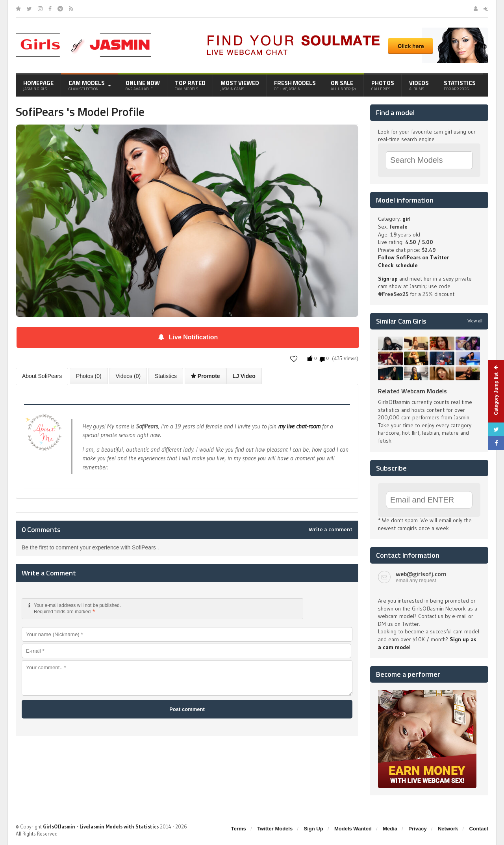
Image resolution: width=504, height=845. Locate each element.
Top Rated (190, 85)
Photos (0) (89, 376)
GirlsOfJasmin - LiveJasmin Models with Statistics (101, 826)
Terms (239, 829)
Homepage (38, 85)
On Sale (344, 85)
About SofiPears (42, 376)
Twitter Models (275, 829)
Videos (419, 85)
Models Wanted (353, 829)
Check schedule (398, 265)
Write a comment (331, 529)
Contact (479, 829)
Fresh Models (295, 85)
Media (390, 829)
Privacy (417, 829)
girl (407, 219)
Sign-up (388, 279)
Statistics (460, 85)
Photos (383, 85)
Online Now (143, 85)
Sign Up (314, 829)
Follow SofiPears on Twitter (413, 257)
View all (475, 321)
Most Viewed (240, 85)
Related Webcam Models (412, 391)
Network (448, 829)
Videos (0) (128, 376)
